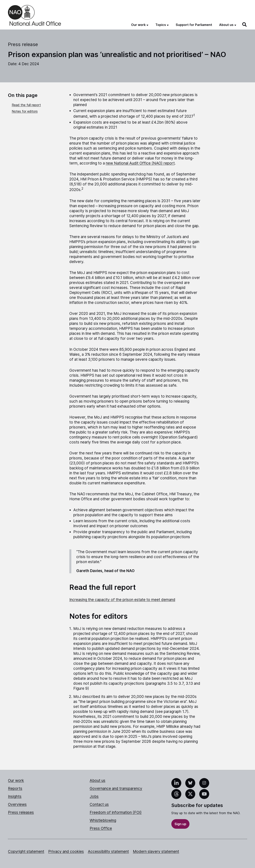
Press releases (21, 812)
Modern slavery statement (156, 852)
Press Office (101, 828)
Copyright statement (26, 852)
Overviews (17, 804)
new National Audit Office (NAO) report (140, 163)
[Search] (245, 25)
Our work (16, 781)
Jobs (94, 797)
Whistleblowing (103, 820)
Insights (15, 797)
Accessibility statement (108, 852)
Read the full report (26, 105)
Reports (15, 789)
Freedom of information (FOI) (116, 812)
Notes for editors (25, 111)
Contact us (99, 804)
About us (98, 781)
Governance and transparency (116, 789)
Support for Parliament (194, 25)
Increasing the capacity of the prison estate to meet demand (122, 600)
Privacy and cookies (66, 852)
